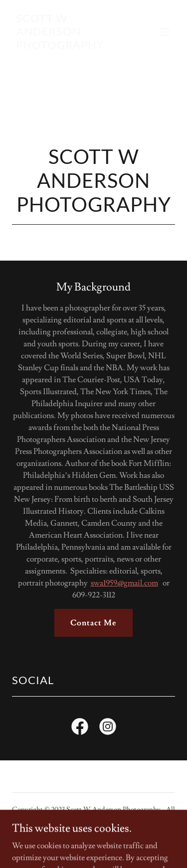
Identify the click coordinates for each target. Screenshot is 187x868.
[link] (69, 46)
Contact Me (93, 623)
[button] (165, 32)
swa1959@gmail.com (124, 583)
